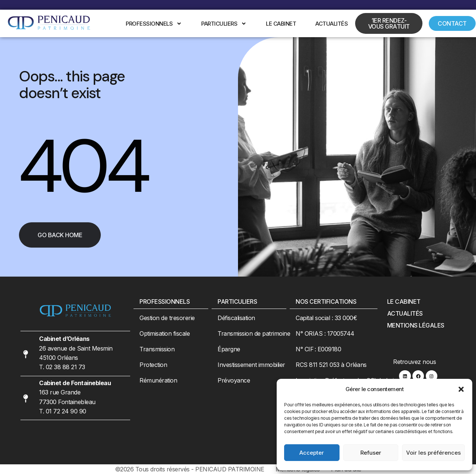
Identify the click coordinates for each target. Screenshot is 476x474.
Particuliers (224, 24)
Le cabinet (281, 24)
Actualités (332, 24)
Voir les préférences (433, 453)
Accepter (312, 453)
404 (83, 166)
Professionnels (154, 24)
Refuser (371, 453)
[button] (461, 389)
